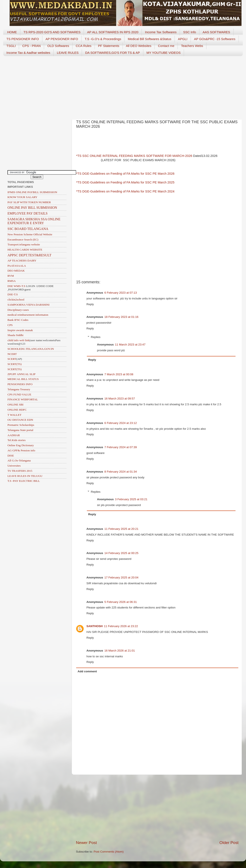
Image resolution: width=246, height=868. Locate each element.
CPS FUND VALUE (19, 394)
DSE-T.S (13, 294)
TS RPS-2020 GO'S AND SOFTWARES (52, 32)
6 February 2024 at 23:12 (121, 423)
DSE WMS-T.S (16, 286)
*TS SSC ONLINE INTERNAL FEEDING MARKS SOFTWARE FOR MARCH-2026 (134, 156)
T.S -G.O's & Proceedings (103, 39)
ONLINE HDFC (17, 410)
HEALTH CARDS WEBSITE (25, 250)
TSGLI (11, 46)
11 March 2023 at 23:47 (130, 345)
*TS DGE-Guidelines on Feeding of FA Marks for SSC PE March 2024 (125, 191)
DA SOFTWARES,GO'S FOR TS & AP (112, 53)
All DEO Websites (139, 46)
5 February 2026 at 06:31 (121, 602)
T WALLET (14, 415)
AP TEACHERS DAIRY (22, 261)
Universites (14, 466)
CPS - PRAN (31, 46)
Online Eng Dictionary (21, 445)
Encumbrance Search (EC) (23, 240)
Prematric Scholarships (21, 425)
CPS (10, 325)
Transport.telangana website (24, 244)
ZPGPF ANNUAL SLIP (21, 374)
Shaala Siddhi (16, 335)
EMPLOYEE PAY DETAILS (27, 213)
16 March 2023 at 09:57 (120, 399)
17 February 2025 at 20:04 (121, 577)
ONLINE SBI (16, 405)
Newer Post (86, 843)
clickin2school (16, 300)
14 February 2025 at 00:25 (121, 553)
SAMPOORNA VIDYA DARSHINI (28, 305)
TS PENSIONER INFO (23, 39)
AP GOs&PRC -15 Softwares (215, 39)
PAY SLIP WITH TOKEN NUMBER (29, 202)
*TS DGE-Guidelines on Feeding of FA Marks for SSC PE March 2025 (125, 182)
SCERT (12, 359)
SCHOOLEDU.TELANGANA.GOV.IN (31, 349)
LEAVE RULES (68, 53)
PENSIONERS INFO (20, 384)
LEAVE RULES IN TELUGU (25, 476)
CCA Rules (84, 46)
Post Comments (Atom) (109, 852)
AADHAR (14, 435)
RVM (11, 276)
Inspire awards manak (20, 330)
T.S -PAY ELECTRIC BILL (24, 481)
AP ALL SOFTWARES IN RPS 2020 (113, 32)
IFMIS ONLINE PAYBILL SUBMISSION (32, 192)
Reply (90, 304)
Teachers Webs (192, 46)
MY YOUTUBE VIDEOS (164, 53)
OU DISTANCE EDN (20, 420)
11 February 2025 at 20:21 (121, 529)
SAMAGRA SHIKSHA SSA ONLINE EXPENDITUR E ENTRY (34, 221)
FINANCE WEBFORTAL (23, 399)
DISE (11, 456)
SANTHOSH (95, 626)
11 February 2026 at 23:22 (121, 626)
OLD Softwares (58, 46)
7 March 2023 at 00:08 (119, 374)
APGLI (183, 39)
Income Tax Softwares (161, 32)
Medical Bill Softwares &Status (149, 39)
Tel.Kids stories (17, 440)
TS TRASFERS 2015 (20, 471)
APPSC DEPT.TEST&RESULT (29, 255)
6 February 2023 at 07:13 (121, 293)
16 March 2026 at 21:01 (120, 651)
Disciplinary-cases (18, 310)
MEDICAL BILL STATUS (23, 379)
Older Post (229, 843)
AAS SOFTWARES (216, 32)
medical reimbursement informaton (28, 315)
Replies (96, 337)
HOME (12, 32)
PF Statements (109, 46)
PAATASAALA (17, 266)
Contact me (166, 46)
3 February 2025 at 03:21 (131, 499)
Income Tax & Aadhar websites (28, 53)
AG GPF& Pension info (21, 450)
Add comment (87, 671)
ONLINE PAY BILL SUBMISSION (32, 208)
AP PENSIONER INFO (62, 39)
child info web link (18, 340)
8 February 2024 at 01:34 (121, 472)
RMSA (12, 281)
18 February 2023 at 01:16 (121, 317)
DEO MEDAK (16, 271)
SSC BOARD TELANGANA (28, 229)
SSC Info (190, 32)
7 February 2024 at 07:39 (121, 447)
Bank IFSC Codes (18, 320)
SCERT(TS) (15, 364)
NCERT (12, 354)
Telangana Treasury (19, 389)
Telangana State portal (20, 430)
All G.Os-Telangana (19, 460)
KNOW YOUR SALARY (22, 197)
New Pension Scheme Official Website (30, 234)
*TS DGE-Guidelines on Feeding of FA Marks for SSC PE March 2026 (125, 174)
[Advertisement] (123, 86)
